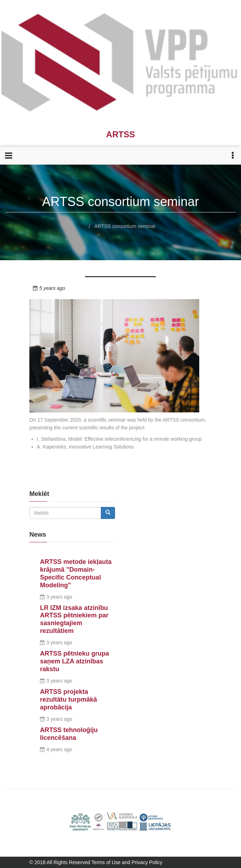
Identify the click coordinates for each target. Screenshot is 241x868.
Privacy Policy (147, 862)
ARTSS (120, 134)
